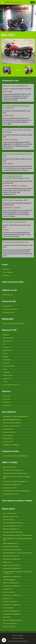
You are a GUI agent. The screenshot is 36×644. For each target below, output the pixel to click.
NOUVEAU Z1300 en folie (11, 517)
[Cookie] (4, 640)
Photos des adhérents (10, 513)
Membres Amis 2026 (9, 432)
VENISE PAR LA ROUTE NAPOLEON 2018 (15, 473)
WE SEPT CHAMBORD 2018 (11, 611)
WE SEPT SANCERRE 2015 (11, 583)
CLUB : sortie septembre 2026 (15, 200)
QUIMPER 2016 (8, 589)
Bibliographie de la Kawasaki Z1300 (14, 324)
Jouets (5, 382)
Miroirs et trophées (9, 366)
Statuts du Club (8, 306)
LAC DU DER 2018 (8, 608)
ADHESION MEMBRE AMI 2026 (12, 420)
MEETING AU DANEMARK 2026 (16, 86)
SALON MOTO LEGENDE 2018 (12, 614)
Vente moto (7, 399)
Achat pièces (7, 405)
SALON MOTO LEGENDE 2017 (12, 605)
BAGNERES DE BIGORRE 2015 (12, 577)
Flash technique (8, 438)
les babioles (7, 372)
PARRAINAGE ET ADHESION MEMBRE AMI (16, 417)
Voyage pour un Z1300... (10, 488)
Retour (18, 70)
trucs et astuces (8, 272)
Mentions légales (18, 635)
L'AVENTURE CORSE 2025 (11, 494)
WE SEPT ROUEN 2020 (10, 624)
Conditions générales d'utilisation (18, 641)
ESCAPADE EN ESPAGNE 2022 (12, 485)
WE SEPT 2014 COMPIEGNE (11, 565)
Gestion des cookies (18, 638)
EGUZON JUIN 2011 (9, 520)
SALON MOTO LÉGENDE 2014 (12, 569)
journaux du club (8, 442)
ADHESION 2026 (8, 295)
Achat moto (7, 396)
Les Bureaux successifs (10, 309)
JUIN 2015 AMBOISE (9, 580)
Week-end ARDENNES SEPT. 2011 (13, 523)
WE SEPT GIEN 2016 (9, 592)
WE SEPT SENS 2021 (9, 627)
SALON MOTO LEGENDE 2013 (12, 559)
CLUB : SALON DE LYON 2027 (14, 222)
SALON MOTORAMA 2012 (11, 547)
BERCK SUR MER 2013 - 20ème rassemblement (17, 553)
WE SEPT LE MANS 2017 (10, 602)
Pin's (4, 344)
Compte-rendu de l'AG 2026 (11, 426)
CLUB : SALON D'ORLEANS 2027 (16, 242)
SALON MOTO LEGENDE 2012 (12, 550)
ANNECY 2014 (7, 562)
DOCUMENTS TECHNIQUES (11, 445)
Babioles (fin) (7, 379)
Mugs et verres (7, 350)
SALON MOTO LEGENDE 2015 (12, 586)
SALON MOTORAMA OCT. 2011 (12, 526)
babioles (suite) (8, 375)
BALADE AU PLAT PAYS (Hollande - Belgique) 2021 (17, 478)
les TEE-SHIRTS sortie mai (11, 385)
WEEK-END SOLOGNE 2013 (11, 556)
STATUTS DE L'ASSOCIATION (12, 423)
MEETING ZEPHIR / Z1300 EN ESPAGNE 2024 (16, 491)
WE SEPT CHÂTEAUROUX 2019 (12, 620)
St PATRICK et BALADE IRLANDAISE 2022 (15, 482)
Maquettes (6, 335)
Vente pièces (7, 402)
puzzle (5, 369)
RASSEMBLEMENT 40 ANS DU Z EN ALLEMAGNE (18, 535)
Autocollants (7, 360)
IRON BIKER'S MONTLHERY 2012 (13, 532)
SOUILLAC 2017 (8, 599)
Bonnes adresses (8, 435)
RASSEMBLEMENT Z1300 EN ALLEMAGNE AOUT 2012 (18, 539)
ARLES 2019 (7, 617)
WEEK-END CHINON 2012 (10, 544)
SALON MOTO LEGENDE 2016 (12, 595)
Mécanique (6, 269)
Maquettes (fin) (8, 341)
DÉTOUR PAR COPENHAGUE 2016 (13, 470)
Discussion (6, 275)
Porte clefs (6, 363)
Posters (5, 354)
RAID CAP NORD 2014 (10, 467)
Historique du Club (8, 312)
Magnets (6, 357)
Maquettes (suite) (8, 338)
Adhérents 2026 (8, 429)
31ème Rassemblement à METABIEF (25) (16, 456)
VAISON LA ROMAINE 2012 (11, 529)
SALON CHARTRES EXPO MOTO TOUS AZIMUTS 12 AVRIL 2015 (18, 573)
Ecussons (6, 347)
